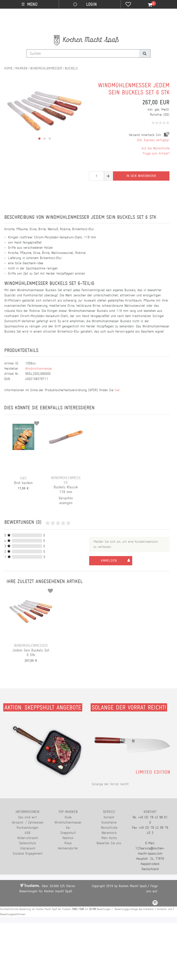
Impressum (28, 848)
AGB (27, 833)
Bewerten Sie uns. (109, 843)
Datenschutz (28, 843)
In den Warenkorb (141, 176)
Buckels (71, 68)
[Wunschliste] (128, 5)
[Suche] (145, 53)
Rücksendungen (27, 828)
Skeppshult (68, 833)
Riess (68, 843)
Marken (21, 68)
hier (117, 390)
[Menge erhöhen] (109, 176)
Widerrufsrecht (28, 838)
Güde (68, 817)
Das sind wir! (28, 817)
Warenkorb (109, 833)
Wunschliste (109, 828)
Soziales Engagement (28, 853)
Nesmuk (68, 838)
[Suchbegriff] (83, 53)
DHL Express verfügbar (153, 140)
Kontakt (109, 817)
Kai (68, 828)
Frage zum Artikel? (156, 153)
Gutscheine (109, 822)
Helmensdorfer (68, 848)
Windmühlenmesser (46, 68)
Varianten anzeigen (66, 500)
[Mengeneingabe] (96, 176)
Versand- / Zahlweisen (28, 822)
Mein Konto (109, 838)
